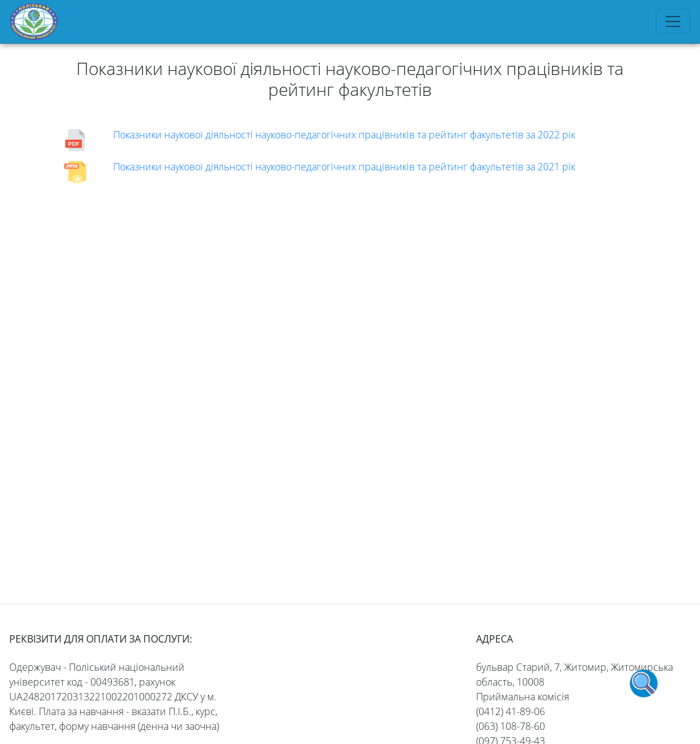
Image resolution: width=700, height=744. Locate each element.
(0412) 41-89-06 (511, 711)
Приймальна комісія (523, 697)
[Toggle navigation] (673, 22)
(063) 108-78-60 (511, 726)
